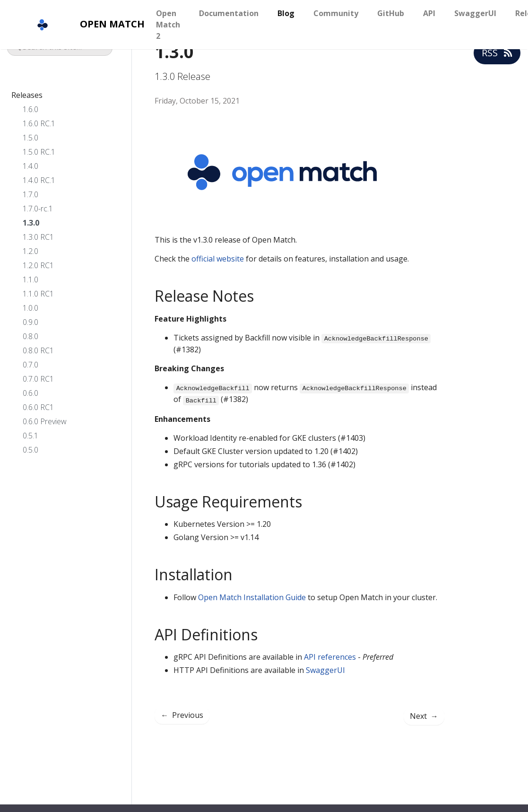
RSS (497, 53)
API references (330, 657)
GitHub (391, 13)
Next (424, 716)
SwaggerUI (475, 13)
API (429, 13)
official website (218, 259)
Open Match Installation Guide (252, 597)
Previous (182, 715)
